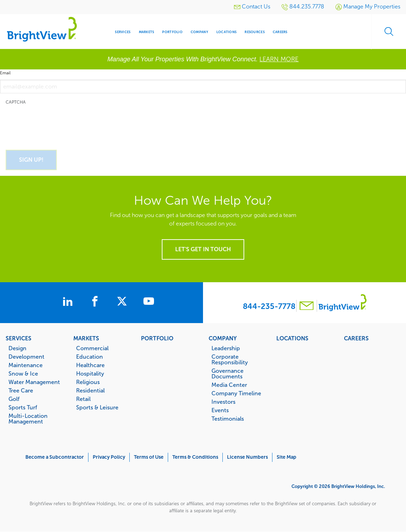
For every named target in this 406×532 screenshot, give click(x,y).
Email (5, 73)
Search (388, 32)
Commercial (92, 348)
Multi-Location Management (28, 419)
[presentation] (59, 123)
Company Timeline (236, 393)
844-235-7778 (269, 306)
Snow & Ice (23, 373)
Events (220, 410)
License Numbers (247, 457)
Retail (83, 399)
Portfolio (157, 338)
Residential (90, 390)
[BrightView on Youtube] (150, 302)
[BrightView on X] (124, 302)
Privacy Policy (109, 457)
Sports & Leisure (97, 407)
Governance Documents (227, 373)
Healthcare (90, 365)
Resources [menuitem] (254, 32)
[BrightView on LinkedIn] (69, 302)
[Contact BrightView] (307, 307)
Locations (292, 338)
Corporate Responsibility (230, 359)
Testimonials (228, 419)
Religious (88, 382)
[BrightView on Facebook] (96, 302)
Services (19, 338)
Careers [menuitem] (280, 32)
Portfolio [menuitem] (172, 32)
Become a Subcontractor (55, 457)
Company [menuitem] (199, 32)
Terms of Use (149, 457)
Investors (223, 402)
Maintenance (26, 365)
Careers (356, 338)
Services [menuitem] (123, 32)
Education (90, 357)
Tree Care (21, 390)
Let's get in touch (203, 249)
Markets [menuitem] (147, 32)
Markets (86, 338)
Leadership (226, 348)
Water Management (34, 382)
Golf (14, 399)
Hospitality (90, 373)
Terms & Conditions (195, 457)
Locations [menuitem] (226, 32)
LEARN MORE (279, 59)
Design (17, 348)
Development (26, 357)
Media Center (229, 385)
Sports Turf (23, 407)
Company (223, 338)
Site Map (287, 457)
